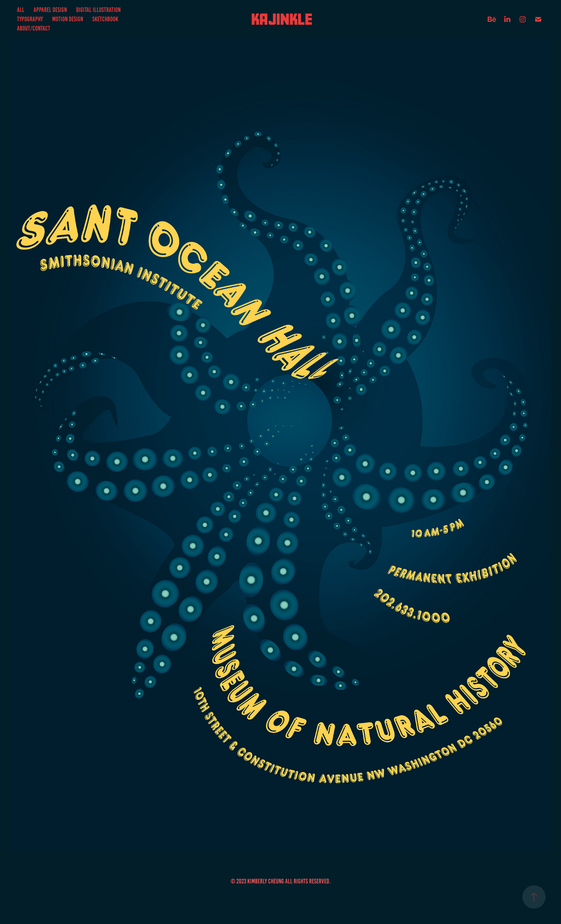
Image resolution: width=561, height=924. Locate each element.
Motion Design (68, 19)
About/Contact (34, 28)
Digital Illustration (98, 10)
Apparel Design (50, 10)
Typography (30, 19)
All (21, 10)
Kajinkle (282, 19)
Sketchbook (105, 19)
